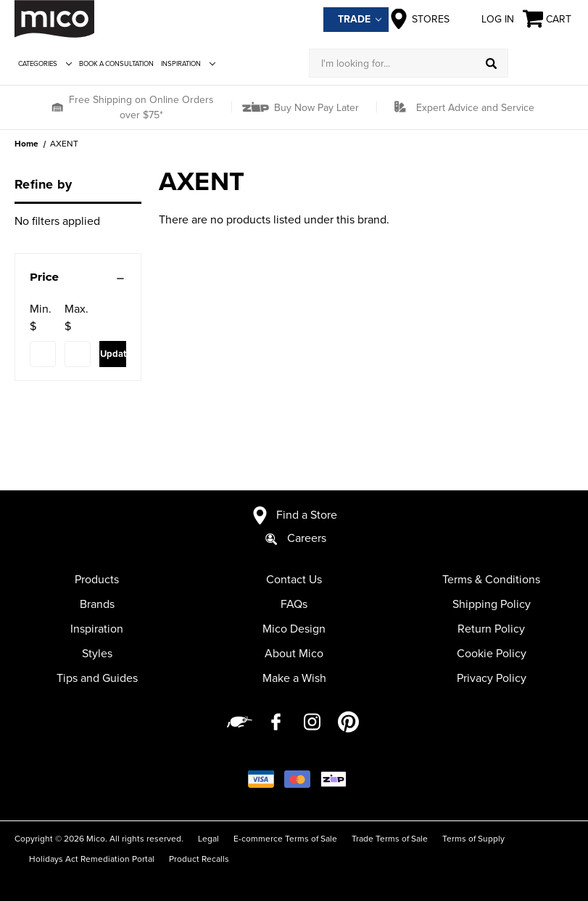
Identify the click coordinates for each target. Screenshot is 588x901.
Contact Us (294, 580)
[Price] (78, 277)
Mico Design (294, 629)
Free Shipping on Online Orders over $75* (141, 107)
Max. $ (76, 318)
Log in (486, 19)
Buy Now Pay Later (315, 108)
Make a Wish (294, 678)
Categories (45, 64)
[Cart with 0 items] (548, 19)
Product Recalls (199, 859)
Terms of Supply (473, 839)
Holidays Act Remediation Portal (92, 859)
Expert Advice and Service (475, 108)
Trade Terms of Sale (390, 839)
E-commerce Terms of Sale (285, 839)
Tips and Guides (97, 678)
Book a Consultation (116, 64)
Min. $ (41, 318)
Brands (97, 604)
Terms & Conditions (491, 580)
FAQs (294, 604)
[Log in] (541, 63)
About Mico (294, 654)
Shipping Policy (492, 604)
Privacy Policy (492, 678)
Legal (208, 839)
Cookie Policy (492, 654)
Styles (97, 654)
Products (97, 580)
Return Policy (491, 629)
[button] (57, 107)
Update (113, 354)
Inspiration (188, 64)
